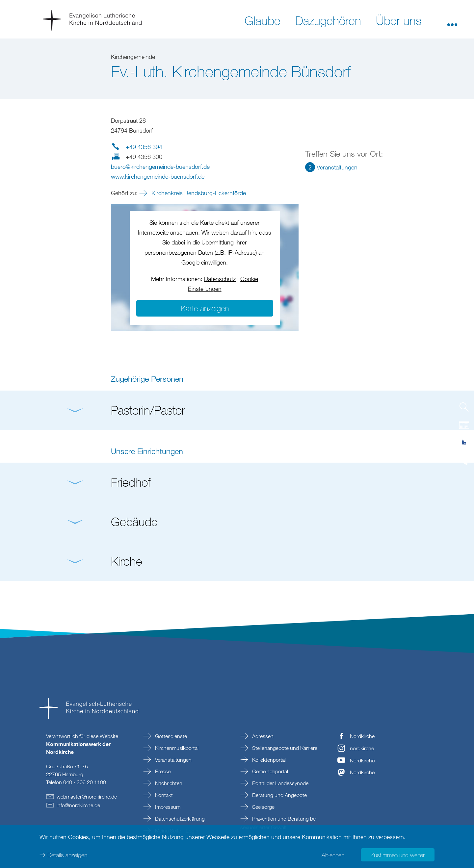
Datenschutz (220, 279)
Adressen (262, 736)
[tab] (464, 410)
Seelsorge (263, 807)
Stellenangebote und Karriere (284, 748)
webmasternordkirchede (87, 797)
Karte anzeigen (205, 308)
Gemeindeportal (269, 771)
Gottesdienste (170, 736)
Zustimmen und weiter (398, 855)
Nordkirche (362, 736)
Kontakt (163, 795)
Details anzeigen (67, 855)
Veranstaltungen (173, 760)
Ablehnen (333, 855)
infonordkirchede (78, 805)
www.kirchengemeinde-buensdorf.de (158, 176)
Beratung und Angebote (279, 795)
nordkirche (362, 748)
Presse (162, 771)
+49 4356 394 (144, 147)
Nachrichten (168, 783)
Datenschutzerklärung (179, 819)
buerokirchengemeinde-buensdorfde (160, 166)
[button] (452, 20)
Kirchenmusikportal (176, 748)
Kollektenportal (268, 760)
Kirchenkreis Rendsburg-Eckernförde (198, 193)
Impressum (167, 807)
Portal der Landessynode (280, 783)
